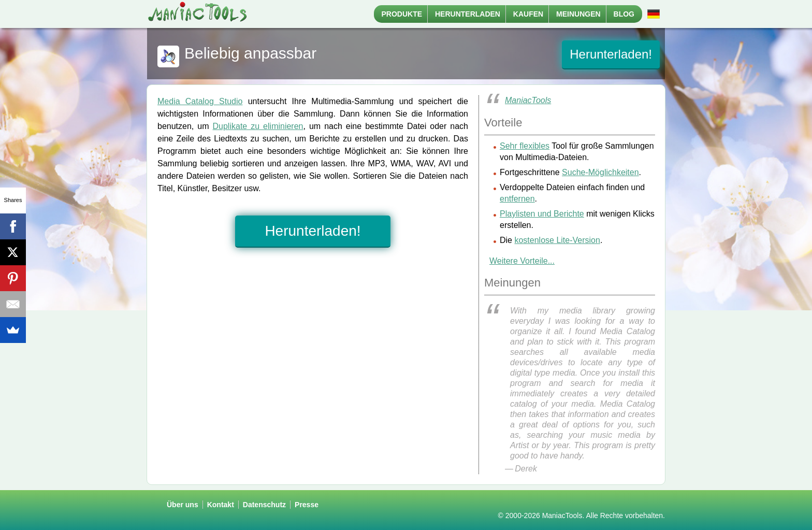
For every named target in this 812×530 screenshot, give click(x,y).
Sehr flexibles (525, 146)
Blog (624, 14)
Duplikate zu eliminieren (258, 126)
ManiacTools (528, 100)
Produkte (402, 14)
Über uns (183, 505)
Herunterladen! (611, 54)
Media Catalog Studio (200, 101)
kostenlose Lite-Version (557, 240)
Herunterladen (468, 14)
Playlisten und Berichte (542, 214)
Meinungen (578, 14)
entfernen (517, 199)
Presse (307, 505)
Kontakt (221, 505)
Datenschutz (264, 505)
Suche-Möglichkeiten (600, 172)
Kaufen (528, 14)
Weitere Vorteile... (522, 261)
